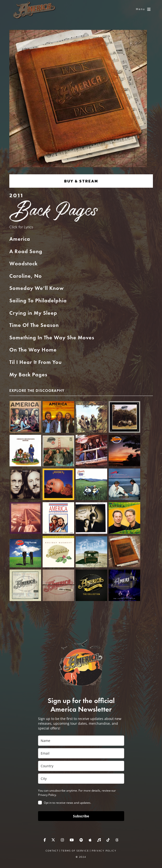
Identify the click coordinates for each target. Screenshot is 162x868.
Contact (52, 851)
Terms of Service (75, 851)
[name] (81, 741)
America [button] (20, 239)
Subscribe (81, 816)
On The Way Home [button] (33, 350)
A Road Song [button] (26, 252)
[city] (81, 779)
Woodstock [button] (23, 264)
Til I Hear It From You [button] (36, 362)
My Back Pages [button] (28, 375)
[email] (81, 753)
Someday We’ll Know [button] (37, 288)
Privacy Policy (104, 851)
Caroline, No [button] (26, 276)
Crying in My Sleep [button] (33, 313)
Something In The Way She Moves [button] (52, 338)
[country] (81, 766)
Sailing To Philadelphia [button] (38, 301)
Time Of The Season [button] (34, 325)
